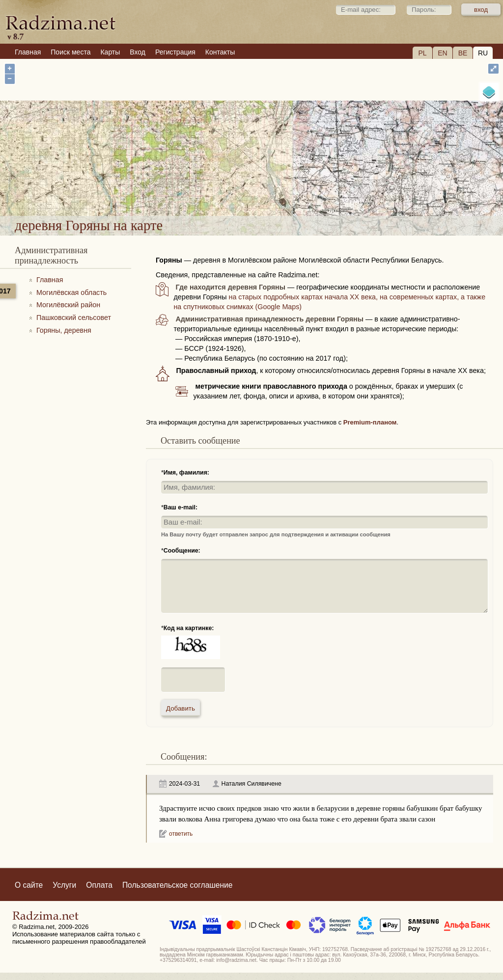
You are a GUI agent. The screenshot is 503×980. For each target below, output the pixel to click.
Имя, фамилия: (186, 473)
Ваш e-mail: (181, 507)
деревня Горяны (289, 190)
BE (463, 53)
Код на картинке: (189, 628)
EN (442, 53)
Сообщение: (182, 551)
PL (422, 53)
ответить (181, 834)
